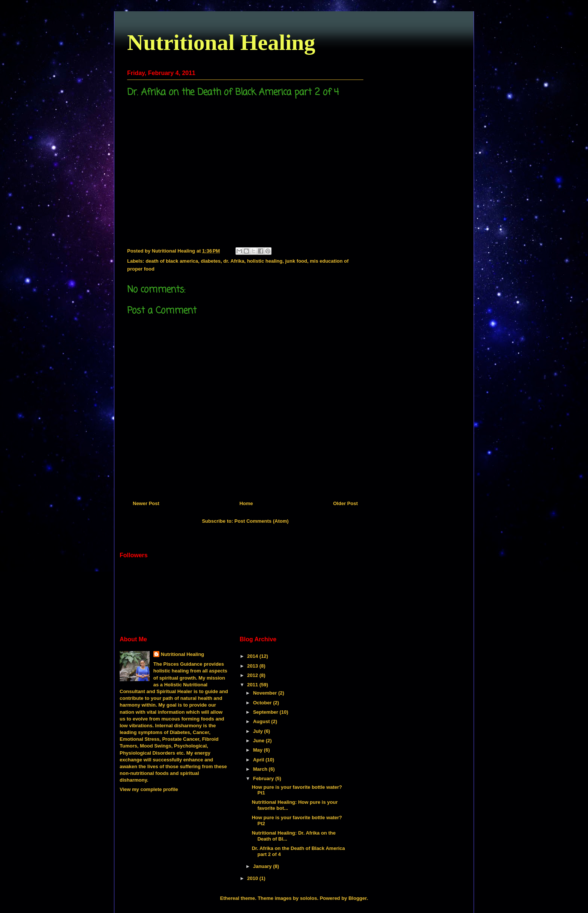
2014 (253, 656)
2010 (253, 878)
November (266, 693)
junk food (296, 261)
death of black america (172, 261)
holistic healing (265, 261)
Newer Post (146, 503)
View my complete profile (149, 789)
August (262, 721)
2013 (253, 666)
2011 (253, 685)
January (263, 866)
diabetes (211, 261)
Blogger (357, 898)
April (259, 760)
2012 (253, 675)
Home (246, 503)
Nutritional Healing (221, 42)
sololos (309, 898)
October (263, 703)
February (264, 778)
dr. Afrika (234, 261)
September (266, 712)
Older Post (345, 503)
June (259, 741)
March (261, 769)
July (259, 731)
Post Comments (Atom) (261, 521)
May (259, 750)
